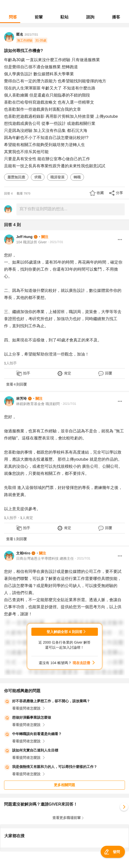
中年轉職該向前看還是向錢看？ (37, 734)
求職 (38, 177)
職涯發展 (57, 177)
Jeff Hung (24, 237)
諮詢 (90, 17)
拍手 (27, 373)
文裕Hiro (23, 553)
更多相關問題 (64, 785)
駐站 (64, 17)
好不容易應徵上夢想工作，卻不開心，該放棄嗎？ (51, 701)
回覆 (109, 373)
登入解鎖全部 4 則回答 (64, 632)
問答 (13, 17)
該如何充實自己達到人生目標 (35, 750)
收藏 (100, 193)
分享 (119, 193)
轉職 (77, 177)
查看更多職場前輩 (67, 818)
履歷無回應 (16, 177)
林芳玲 (21, 398)
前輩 (39, 17)
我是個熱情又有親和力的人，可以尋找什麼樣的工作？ (55, 767)
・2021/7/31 (55, 242)
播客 (116, 17)
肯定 (68, 373)
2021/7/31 (31, 35)
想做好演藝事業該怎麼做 (32, 717)
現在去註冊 (81, 663)
